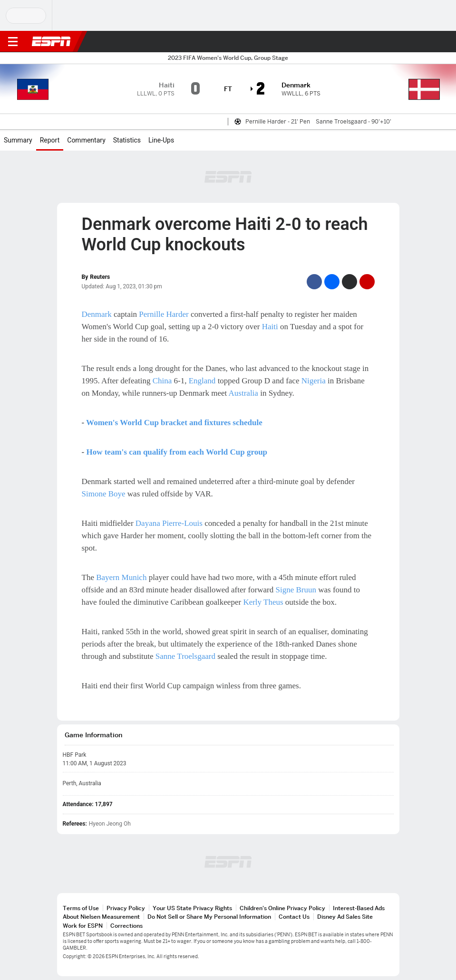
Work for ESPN (83, 926)
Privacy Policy (126, 908)
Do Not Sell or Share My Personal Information (209, 917)
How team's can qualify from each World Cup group (177, 452)
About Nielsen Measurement (101, 917)
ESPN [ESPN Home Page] (51, 41)
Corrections (126, 926)
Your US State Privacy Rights (192, 908)
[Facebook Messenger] (332, 282)
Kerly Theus (263, 602)
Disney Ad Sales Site (345, 917)
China (162, 381)
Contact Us (294, 917)
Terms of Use (81, 908)
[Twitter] (349, 282)
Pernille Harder (164, 314)
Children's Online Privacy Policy (282, 908)
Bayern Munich (121, 577)
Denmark (97, 314)
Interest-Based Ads (359, 908)
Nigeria (314, 381)
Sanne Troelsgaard (185, 656)
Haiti (270, 327)
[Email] (367, 282)
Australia (243, 393)
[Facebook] (314, 282)
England (202, 381)
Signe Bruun (296, 590)
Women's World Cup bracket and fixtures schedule (174, 423)
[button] (430, 42)
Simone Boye (104, 494)
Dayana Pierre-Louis (169, 523)
